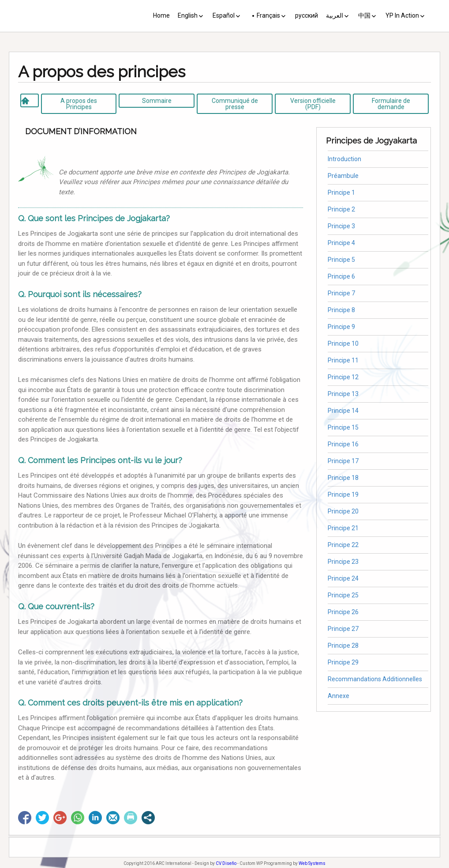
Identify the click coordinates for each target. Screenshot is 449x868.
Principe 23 (343, 562)
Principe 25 (343, 595)
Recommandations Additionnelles (375, 679)
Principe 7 (341, 293)
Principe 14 (343, 411)
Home (161, 15)
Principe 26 (343, 612)
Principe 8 (341, 310)
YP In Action (402, 15)
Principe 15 (343, 427)
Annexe (339, 696)
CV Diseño (226, 863)
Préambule (343, 176)
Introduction (344, 159)
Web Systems (312, 863)
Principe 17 (343, 461)
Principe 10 (343, 343)
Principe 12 (343, 377)
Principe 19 (343, 494)
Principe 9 (341, 327)
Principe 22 (343, 545)
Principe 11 (343, 360)
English (188, 15)
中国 (364, 15)
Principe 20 (343, 511)
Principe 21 (343, 528)
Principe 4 (341, 243)
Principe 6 (341, 276)
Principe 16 (343, 444)
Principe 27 (343, 629)
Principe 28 (343, 645)
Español (224, 15)
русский (307, 15)
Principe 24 (343, 578)
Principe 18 (343, 478)
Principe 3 (341, 226)
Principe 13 (343, 394)
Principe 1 (341, 192)
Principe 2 (341, 209)
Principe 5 (341, 260)
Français (268, 15)
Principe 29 (343, 662)
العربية (335, 15)
